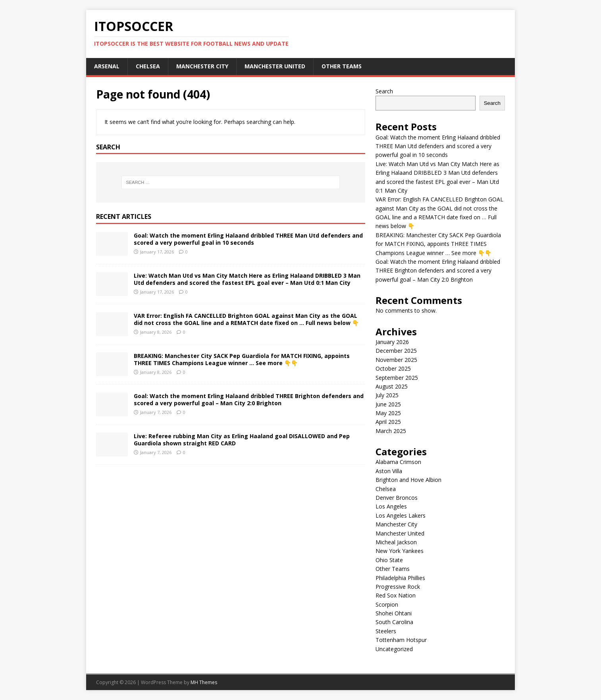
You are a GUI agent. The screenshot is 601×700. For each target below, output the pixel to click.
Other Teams (342, 66)
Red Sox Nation (396, 595)
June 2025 (388, 404)
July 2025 (387, 395)
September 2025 (397, 378)
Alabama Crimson (398, 462)
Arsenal (107, 66)
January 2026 (392, 342)
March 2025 (391, 431)
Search (384, 91)
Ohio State (389, 560)
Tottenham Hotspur (401, 640)
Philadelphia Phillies (400, 578)
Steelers (386, 631)
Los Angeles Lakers (401, 515)
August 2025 (392, 386)
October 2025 (393, 368)
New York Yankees (400, 551)
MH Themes (204, 682)
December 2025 (396, 351)
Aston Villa (389, 471)
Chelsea (148, 66)
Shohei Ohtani (394, 613)
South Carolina (394, 622)
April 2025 (388, 422)
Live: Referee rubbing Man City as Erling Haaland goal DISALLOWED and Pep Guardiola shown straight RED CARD (242, 440)
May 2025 (388, 413)
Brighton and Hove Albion (408, 480)
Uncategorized (394, 649)
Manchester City (202, 66)
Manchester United (275, 66)
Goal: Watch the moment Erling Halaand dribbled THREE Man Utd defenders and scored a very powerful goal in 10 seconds (248, 239)
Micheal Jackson (396, 542)
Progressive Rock (398, 587)
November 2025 (396, 360)
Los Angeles (391, 506)
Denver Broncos (397, 498)
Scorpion (387, 604)
